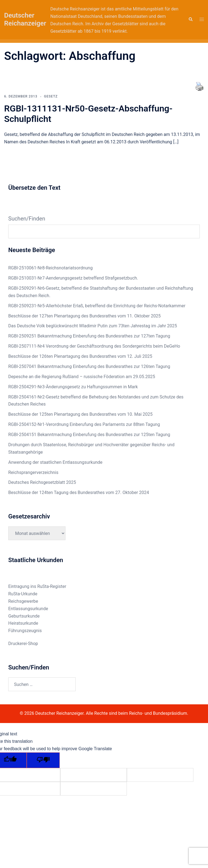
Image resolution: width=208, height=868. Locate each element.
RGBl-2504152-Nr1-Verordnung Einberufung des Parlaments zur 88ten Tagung (84, 424)
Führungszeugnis (25, 631)
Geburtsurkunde (24, 616)
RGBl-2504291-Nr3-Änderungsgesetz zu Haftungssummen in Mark (73, 387)
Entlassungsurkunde (28, 609)
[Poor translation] (43, 760)
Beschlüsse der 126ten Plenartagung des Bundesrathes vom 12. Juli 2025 (80, 356)
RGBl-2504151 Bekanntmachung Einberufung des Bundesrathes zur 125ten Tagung (89, 435)
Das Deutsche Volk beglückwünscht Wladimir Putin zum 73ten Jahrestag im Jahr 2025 (93, 326)
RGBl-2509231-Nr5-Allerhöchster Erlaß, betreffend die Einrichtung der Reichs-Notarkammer (97, 306)
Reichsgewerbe (23, 601)
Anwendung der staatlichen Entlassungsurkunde (55, 462)
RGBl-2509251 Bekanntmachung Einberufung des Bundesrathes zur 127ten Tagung (89, 336)
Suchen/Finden (27, 219)
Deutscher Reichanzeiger (25, 19)
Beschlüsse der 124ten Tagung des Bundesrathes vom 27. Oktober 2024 (79, 492)
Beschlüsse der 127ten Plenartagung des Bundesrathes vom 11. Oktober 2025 (84, 316)
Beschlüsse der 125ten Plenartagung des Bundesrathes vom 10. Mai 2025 (80, 414)
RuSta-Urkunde (23, 594)
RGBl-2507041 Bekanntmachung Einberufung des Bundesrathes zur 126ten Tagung (89, 366)
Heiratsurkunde (23, 623)
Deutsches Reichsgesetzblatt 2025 (42, 482)
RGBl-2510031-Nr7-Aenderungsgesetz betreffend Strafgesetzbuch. (73, 278)
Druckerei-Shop (23, 644)
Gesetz (51, 96)
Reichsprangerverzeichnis (33, 472)
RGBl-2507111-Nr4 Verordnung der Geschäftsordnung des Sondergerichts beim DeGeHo (94, 346)
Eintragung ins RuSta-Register (37, 586)
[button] (190, 19)
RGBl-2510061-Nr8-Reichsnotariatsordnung (50, 268)
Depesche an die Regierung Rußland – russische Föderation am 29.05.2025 (82, 377)
